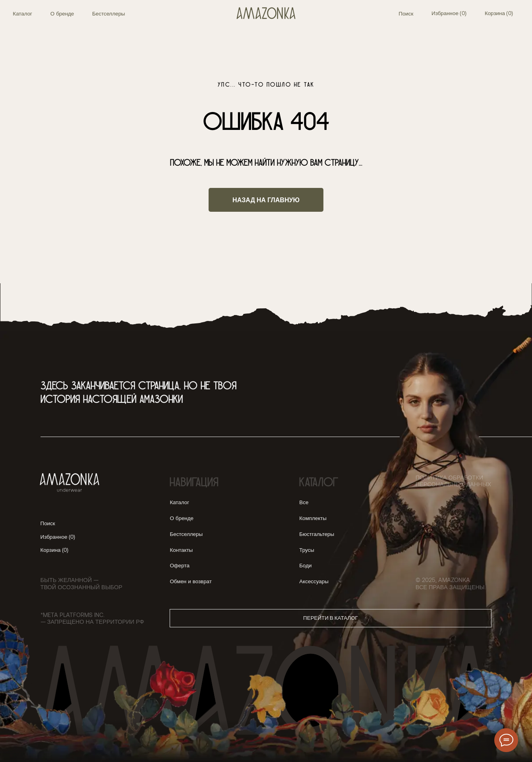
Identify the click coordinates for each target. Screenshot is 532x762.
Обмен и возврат (191, 581)
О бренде (62, 14)
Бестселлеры (109, 14)
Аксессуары (314, 581)
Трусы (307, 550)
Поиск (406, 14)
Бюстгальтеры (317, 534)
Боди (305, 565)
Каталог (22, 14)
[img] (266, 13)
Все (304, 502)
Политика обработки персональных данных (453, 481)
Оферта (179, 565)
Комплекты (313, 518)
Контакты (181, 550)
